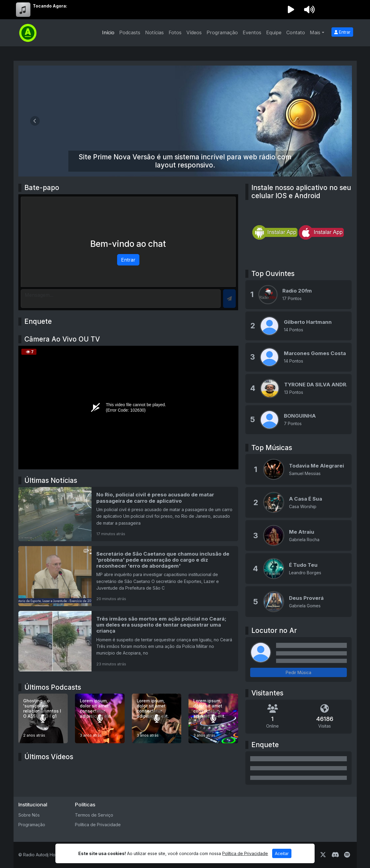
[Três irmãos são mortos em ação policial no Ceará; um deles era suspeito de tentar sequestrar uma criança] (128, 641)
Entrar (342, 32)
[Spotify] (347, 855)
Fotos (175, 32)
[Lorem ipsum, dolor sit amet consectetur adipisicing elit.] (100, 718)
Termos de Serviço (94, 815)
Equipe (274, 32)
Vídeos (194, 32)
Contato (296, 32)
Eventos (252, 32)
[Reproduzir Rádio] (291, 10)
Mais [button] (315, 32)
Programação (222, 32)
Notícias (154, 32)
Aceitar (282, 853)
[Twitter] (323, 855)
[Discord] (335, 855)
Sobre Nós (29, 815)
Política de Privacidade (98, 825)
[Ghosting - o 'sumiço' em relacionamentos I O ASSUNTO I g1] (43, 718)
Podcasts (130, 32)
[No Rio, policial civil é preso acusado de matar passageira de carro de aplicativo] (128, 514)
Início (108, 32)
